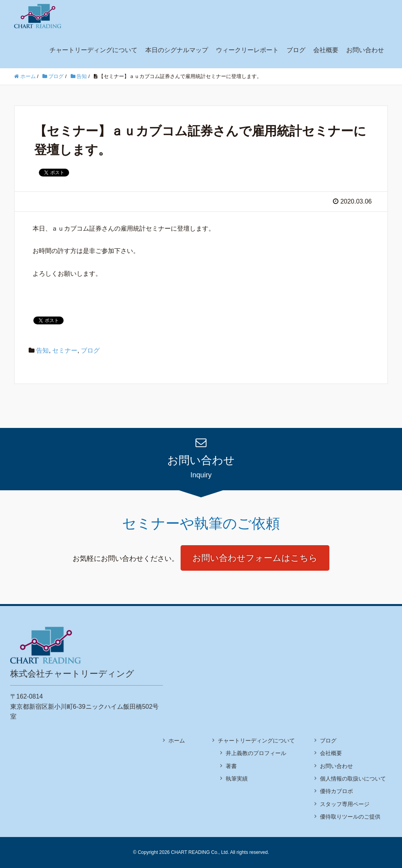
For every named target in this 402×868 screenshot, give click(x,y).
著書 (231, 766)
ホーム (177, 741)
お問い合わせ (365, 50)
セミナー (65, 350)
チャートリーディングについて (93, 50)
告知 (42, 350)
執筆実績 (237, 779)
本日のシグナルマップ (177, 50)
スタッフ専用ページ (345, 804)
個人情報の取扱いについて (353, 779)
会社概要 (326, 50)
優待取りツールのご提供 (350, 817)
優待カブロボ (336, 791)
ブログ (296, 50)
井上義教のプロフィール (256, 753)
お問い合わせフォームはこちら (255, 558)
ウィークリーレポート (247, 50)
